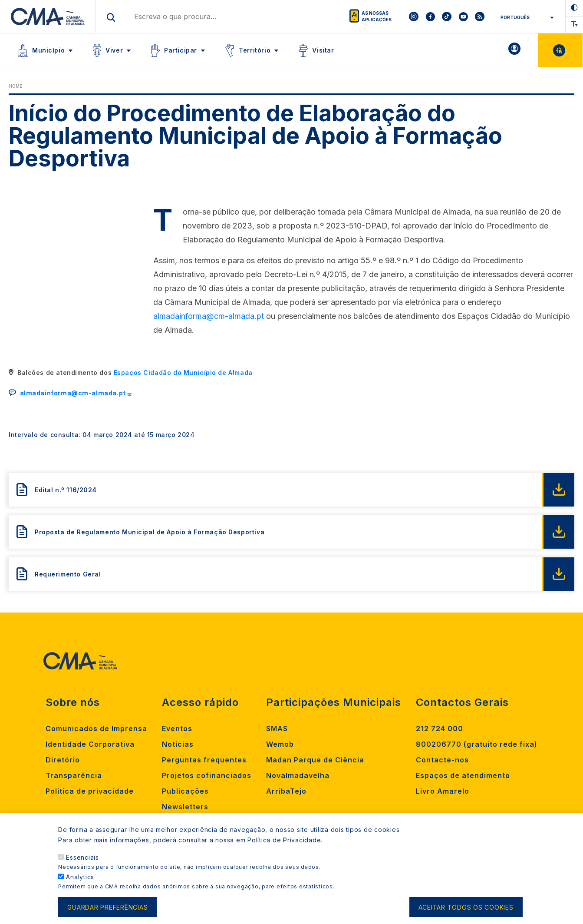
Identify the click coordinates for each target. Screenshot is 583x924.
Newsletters (185, 807)
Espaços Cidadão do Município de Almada (183, 373)
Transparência (74, 775)
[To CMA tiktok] (447, 17)
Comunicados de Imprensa (96, 729)
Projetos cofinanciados (207, 775)
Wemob (280, 744)
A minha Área (515, 50)
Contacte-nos (442, 760)
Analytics (80, 877)
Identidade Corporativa (90, 744)
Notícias (178, 744)
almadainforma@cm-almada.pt (209, 316)
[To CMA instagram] (414, 17)
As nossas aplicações (377, 16)
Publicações (185, 791)
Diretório (63, 760)
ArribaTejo (286, 791)
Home (15, 86)
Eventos (177, 729)
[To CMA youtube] (463, 17)
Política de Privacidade (284, 840)
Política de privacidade (90, 791)
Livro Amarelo (443, 791)
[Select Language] (525, 17)
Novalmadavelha (298, 775)
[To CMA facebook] (430, 17)
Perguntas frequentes (204, 760)
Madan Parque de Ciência (315, 760)
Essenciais (82, 857)
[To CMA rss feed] (480, 17)
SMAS (277, 729)
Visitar (323, 50)
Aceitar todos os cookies (466, 907)
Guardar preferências (107, 907)
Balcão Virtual (560, 50)
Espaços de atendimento (463, 775)
